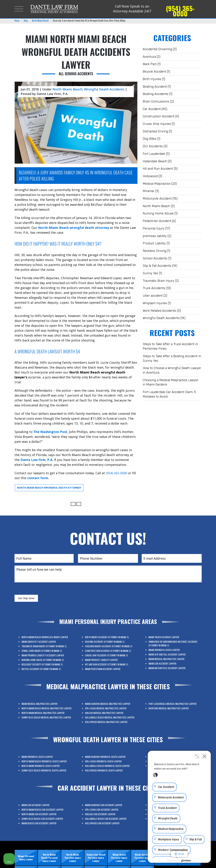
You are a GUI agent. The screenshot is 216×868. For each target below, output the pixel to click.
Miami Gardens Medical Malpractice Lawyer (108, 710)
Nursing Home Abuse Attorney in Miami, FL (44, 656)
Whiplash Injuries (155, 303)
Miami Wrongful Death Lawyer (169, 652)
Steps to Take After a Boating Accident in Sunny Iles (172, 358)
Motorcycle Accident (157, 199)
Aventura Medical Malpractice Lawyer (171, 707)
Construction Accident (159, 116)
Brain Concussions (156, 101)
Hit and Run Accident (158, 169)
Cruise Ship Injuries (157, 124)
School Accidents (155, 258)
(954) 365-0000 (180, 11)
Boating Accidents (156, 94)
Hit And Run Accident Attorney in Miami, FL (107, 657)
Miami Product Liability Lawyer (106, 656)
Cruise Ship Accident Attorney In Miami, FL (107, 654)
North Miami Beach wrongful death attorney (74, 228)
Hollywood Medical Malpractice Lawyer (107, 716)
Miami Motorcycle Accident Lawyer (170, 658)
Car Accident (152, 109)
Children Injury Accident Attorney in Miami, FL (108, 651)
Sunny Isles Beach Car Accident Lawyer (44, 816)
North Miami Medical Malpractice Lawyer (44, 712)
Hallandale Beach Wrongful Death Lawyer (108, 765)
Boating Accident (155, 87)
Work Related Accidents (159, 311)
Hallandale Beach (155, 161)
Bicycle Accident (154, 72)
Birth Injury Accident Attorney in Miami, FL (108, 648)
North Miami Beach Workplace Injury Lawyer (45, 648)
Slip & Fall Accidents (157, 266)
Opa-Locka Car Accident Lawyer (106, 813)
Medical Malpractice (157, 184)
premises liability (155, 236)
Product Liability (154, 243)
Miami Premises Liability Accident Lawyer (44, 654)
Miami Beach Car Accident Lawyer (43, 818)
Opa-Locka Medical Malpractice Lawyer (107, 712)
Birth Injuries (152, 79)
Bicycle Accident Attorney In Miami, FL (43, 659)
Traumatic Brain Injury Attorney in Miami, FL (44, 651)
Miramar (149, 191)
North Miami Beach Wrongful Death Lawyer (44, 763)
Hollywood (150, 176)
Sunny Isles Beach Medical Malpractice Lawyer (45, 713)
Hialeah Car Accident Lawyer (105, 815)
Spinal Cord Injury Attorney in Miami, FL (44, 653)
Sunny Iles (150, 273)
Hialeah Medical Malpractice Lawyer (107, 713)
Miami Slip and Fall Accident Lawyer (170, 654)
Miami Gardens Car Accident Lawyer (106, 812)
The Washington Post (50, 432)
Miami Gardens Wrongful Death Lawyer (107, 762)
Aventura (149, 57)
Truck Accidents (154, 288)
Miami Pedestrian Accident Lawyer (106, 659)
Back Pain (150, 64)
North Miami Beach (156, 206)
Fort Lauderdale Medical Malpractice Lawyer (172, 706)
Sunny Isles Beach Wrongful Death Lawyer (44, 766)
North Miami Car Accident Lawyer (43, 815)
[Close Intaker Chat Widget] (204, 756)
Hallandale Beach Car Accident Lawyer (107, 816)
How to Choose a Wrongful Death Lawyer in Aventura (172, 370)
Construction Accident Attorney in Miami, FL (108, 653)
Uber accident (153, 296)
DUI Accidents (153, 146)
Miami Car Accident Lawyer (169, 657)
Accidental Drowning (157, 49)
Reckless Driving (155, 251)
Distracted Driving (155, 131)
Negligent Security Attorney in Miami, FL (44, 657)
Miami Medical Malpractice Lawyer (170, 655)
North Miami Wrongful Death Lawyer (43, 765)
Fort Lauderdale (154, 154)
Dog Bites (150, 139)
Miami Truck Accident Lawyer (169, 648)
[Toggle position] (197, 756)
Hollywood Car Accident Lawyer (106, 818)
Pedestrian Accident (157, 221)
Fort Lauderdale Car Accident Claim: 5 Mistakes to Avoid (169, 394)
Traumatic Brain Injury (158, 281)
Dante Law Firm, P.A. (37, 460)
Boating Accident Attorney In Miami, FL (107, 650)
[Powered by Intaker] (186, 861)
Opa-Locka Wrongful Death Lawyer (106, 763)
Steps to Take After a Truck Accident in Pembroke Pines (170, 346)
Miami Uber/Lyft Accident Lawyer (43, 650)
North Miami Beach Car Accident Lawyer (44, 813)
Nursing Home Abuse (158, 213)
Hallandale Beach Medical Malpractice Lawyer (109, 715)
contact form (38, 478)
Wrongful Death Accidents (161, 318)
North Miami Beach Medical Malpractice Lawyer (45, 710)
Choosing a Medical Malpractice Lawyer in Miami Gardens (171, 382)
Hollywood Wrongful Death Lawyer (107, 766)
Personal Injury (154, 228)
